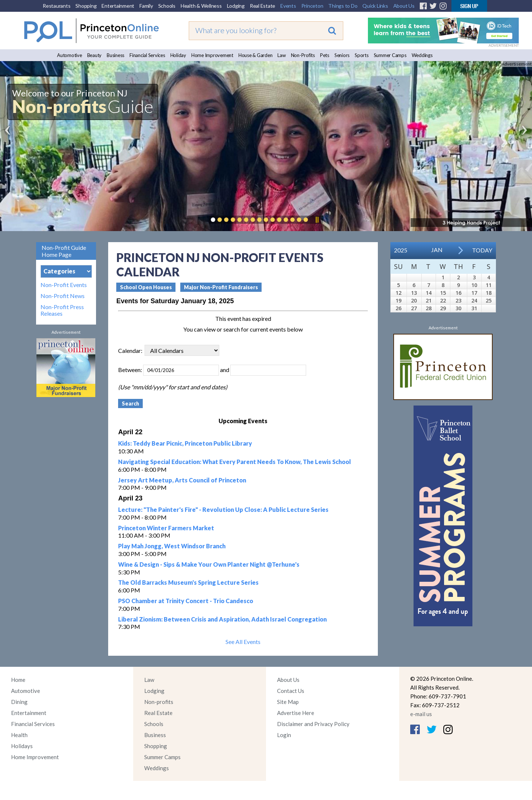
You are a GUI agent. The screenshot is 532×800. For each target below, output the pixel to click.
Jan (437, 250)
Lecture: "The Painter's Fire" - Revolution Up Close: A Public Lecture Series (223, 509)
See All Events (243, 642)
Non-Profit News (63, 296)
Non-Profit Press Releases (62, 310)
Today (482, 250)
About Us (404, 6)
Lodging (236, 6)
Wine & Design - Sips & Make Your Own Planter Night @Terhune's (209, 564)
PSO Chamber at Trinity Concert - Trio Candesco (186, 601)
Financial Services (147, 55)
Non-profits (159, 702)
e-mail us (421, 714)
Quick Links (375, 6)
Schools (167, 6)
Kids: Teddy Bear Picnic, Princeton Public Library (185, 443)
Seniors (342, 55)
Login (284, 735)
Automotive (70, 55)
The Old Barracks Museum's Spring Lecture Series (188, 582)
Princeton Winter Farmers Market (166, 528)
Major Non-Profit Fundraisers (221, 287)
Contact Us (291, 691)
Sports (362, 55)
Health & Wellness (201, 6)
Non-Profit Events (64, 285)
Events (288, 6)
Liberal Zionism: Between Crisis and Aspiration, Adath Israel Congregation (222, 619)
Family (146, 6)
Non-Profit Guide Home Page (64, 251)
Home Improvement (212, 55)
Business (116, 55)
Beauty (95, 55)
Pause (317, 220)
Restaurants (56, 6)
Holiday (178, 55)
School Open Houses (146, 287)
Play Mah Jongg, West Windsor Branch (172, 546)
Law (281, 55)
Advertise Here (296, 713)
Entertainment (118, 6)
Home (18, 680)
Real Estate (263, 6)
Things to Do (343, 6)
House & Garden (256, 55)
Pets (325, 55)
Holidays (22, 746)
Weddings (422, 55)
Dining (19, 702)
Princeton (312, 6)
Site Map (288, 702)
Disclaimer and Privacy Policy (313, 724)
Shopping (86, 6)
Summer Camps (390, 55)
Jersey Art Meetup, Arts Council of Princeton (182, 480)
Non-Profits (303, 55)
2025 (401, 250)
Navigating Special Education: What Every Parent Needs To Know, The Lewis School (235, 462)
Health (19, 735)
